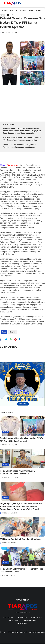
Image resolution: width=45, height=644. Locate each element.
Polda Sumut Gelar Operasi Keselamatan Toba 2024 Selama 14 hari (22, 570)
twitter (23, 618)
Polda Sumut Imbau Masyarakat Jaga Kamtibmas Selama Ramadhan (17, 472)
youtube (24, 623)
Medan (6, 497)
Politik (39, 11)
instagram (31, 620)
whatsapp (37, 618)
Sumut (6, 465)
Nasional (14, 11)
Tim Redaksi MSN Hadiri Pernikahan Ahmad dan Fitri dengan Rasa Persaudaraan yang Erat (22, 139)
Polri (31, 11)
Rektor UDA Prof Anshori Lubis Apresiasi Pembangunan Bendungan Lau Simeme (19, 146)
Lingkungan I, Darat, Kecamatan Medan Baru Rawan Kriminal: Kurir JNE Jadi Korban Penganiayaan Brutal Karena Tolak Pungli (21, 506)
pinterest (16, 620)
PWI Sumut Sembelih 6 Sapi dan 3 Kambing (20, 539)
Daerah (23, 11)
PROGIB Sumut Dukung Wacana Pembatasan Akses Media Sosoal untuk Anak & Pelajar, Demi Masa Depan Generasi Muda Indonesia (22, 131)
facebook (9, 618)
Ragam (12, 332)
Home (4, 11)
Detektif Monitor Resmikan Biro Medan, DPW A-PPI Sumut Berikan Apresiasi (22, 440)
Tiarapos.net (12, 632)
